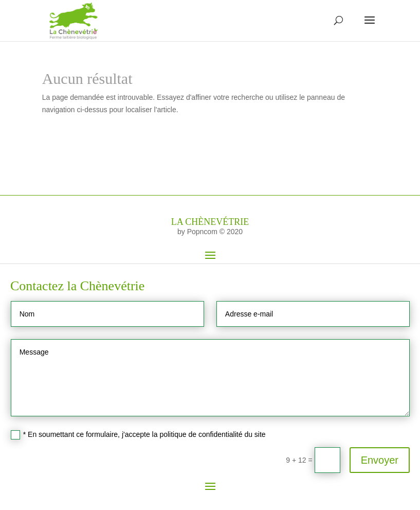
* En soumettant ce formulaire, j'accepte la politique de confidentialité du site (138, 435)
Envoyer (380, 460)
